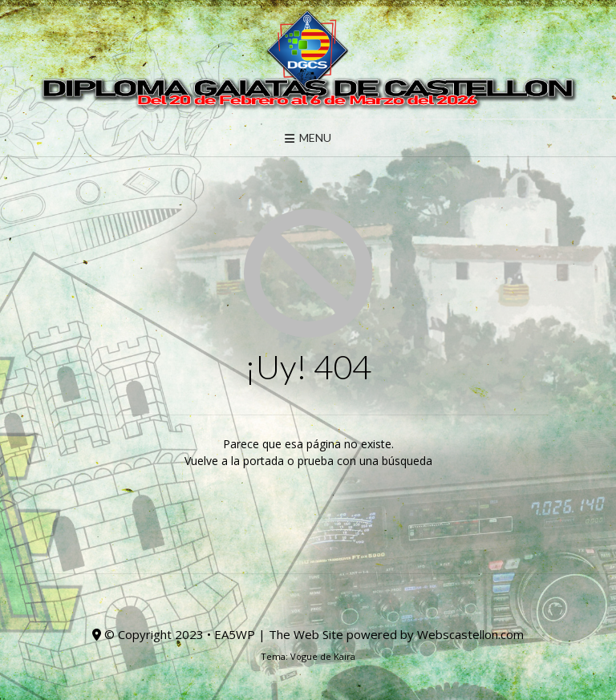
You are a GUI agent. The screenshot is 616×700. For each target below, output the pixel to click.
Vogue (304, 656)
